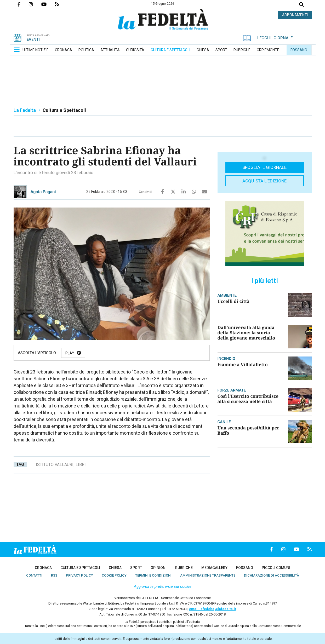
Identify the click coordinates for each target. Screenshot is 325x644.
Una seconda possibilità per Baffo (249, 430)
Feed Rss (61, 4)
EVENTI (33, 39)
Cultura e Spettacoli (64, 110)
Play (70, 353)
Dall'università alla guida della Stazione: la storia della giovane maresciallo (246, 333)
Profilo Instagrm (35, 4)
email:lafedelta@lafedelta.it (212, 609)
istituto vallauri (55, 465)
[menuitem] (36, 50)
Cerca (301, 5)
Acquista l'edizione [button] (264, 181)
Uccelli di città (234, 301)
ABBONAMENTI (295, 15)
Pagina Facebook (23, 4)
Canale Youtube (48, 4)
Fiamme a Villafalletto (243, 364)
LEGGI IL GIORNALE (268, 38)
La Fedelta (25, 110)
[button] (17, 50)
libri (81, 465)
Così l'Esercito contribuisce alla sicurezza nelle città (248, 399)
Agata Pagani (43, 192)
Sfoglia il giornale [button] (264, 167)
